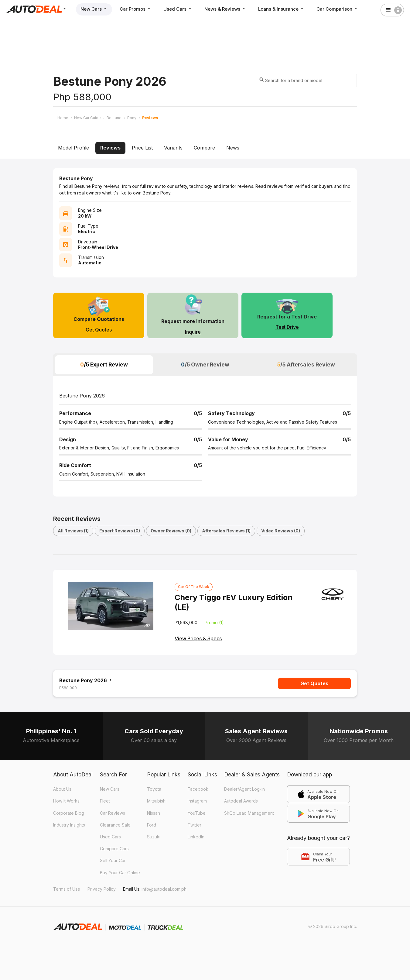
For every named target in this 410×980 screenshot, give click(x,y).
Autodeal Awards (241, 801)
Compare (204, 148)
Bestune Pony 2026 (86, 680)
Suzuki (154, 837)
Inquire (193, 332)
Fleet (105, 801)
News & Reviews (225, 9)
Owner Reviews (171, 531)
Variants (173, 148)
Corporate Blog (69, 813)
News (233, 148)
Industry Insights (69, 825)
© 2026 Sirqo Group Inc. (333, 926)
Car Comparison (337, 9)
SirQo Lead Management (249, 813)
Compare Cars (114, 849)
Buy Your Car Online (120, 873)
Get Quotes (99, 330)
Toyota (154, 789)
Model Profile (73, 148)
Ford (152, 825)
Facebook (198, 789)
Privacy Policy (102, 889)
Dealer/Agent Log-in (244, 789)
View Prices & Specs (198, 638)
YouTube (197, 813)
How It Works (66, 801)
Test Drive (287, 327)
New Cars (94, 9)
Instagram (197, 801)
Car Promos (135, 9)
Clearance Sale (115, 825)
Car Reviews (113, 813)
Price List (142, 148)
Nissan (154, 813)
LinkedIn (196, 837)
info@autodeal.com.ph (164, 889)
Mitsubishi (157, 801)
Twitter (195, 825)
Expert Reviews (120, 531)
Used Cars (178, 9)
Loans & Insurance (281, 9)
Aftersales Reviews (226, 531)
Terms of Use (67, 889)
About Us (62, 789)
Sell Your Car (113, 860)
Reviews (110, 148)
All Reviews (73, 531)
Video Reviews (281, 531)
